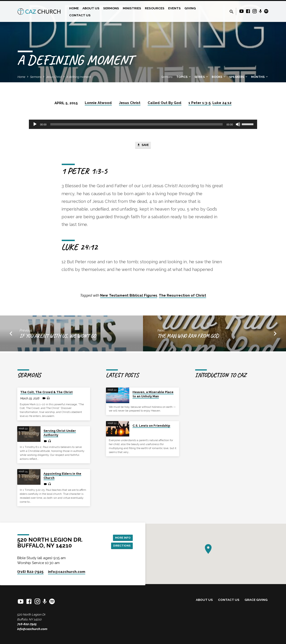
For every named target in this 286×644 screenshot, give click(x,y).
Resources (155, 8)
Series (202, 77)
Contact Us (80, 15)
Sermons (111, 8)
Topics (184, 77)
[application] (143, 124)
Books (219, 77)
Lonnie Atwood (98, 103)
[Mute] (238, 124)
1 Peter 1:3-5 (200, 103)
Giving (190, 8)
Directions (120, 546)
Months (260, 77)
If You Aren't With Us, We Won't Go (58, 337)
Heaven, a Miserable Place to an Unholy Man (153, 394)
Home (74, 8)
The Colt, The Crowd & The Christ (46, 392)
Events (174, 8)
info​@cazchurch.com (67, 572)
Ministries (132, 8)
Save (143, 146)
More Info (121, 537)
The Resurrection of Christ (182, 297)
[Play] (35, 124)
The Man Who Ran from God (188, 337)
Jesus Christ (54, 77)
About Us (91, 8)
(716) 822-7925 (30, 572)
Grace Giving (256, 600)
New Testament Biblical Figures (129, 297)
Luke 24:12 (222, 103)
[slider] (137, 124)
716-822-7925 (27, 624)
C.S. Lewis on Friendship (151, 426)
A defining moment (79, 77)
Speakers (239, 77)
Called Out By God (165, 103)
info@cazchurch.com (32, 629)
